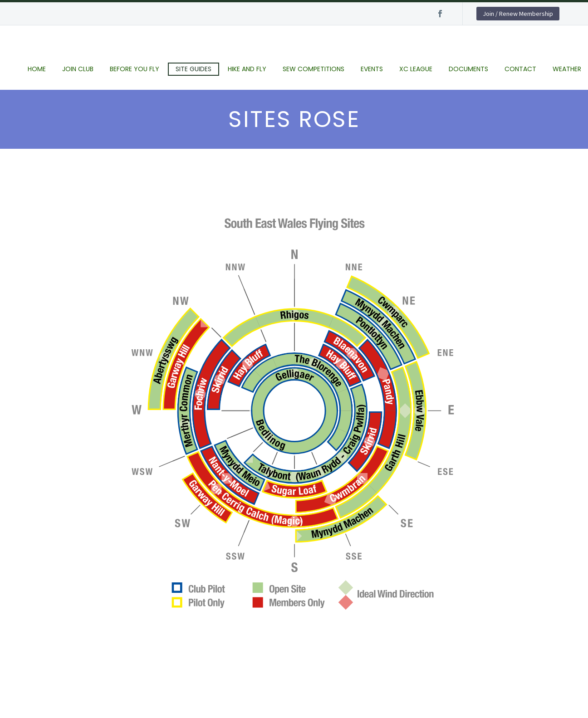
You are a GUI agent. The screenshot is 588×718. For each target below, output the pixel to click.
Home (37, 69)
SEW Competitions (314, 69)
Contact (520, 69)
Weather (567, 69)
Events (372, 69)
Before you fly (135, 69)
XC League (416, 69)
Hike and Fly (247, 69)
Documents (468, 69)
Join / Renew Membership (518, 14)
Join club (78, 69)
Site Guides (194, 69)
